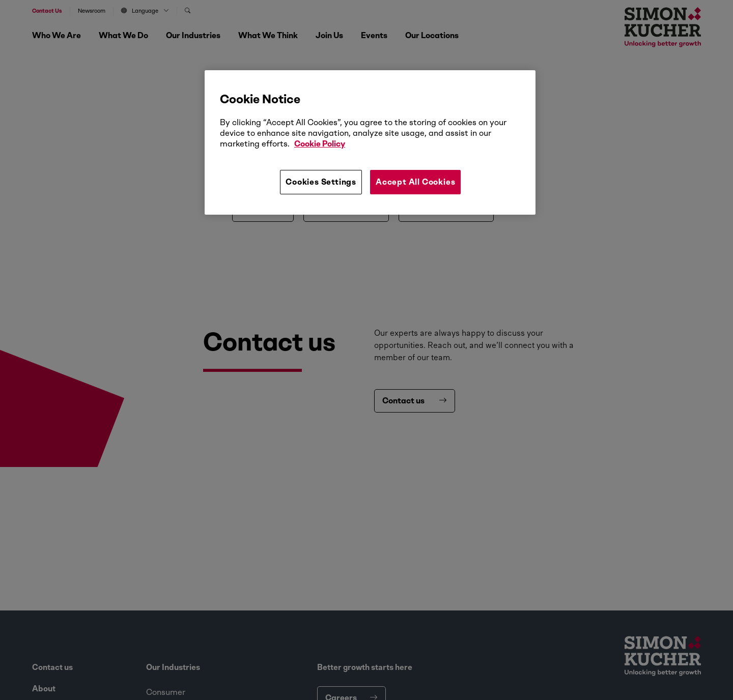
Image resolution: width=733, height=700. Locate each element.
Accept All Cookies (415, 182)
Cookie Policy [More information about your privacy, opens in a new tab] (320, 144)
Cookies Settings (321, 182)
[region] (370, 142)
